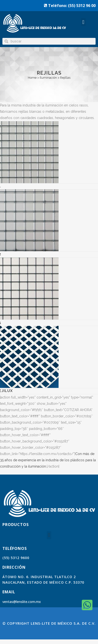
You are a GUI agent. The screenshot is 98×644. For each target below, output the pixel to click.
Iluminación (48, 78)
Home (32, 78)
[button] (83, 22)
